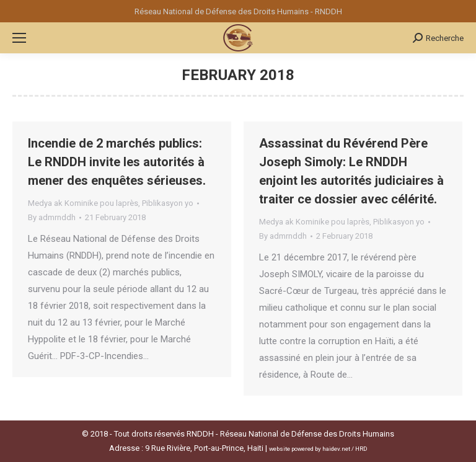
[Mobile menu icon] (19, 38)
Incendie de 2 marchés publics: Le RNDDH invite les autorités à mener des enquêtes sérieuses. (117, 162)
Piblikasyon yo (168, 203)
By (52, 217)
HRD (361, 449)
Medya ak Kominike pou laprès (83, 203)
